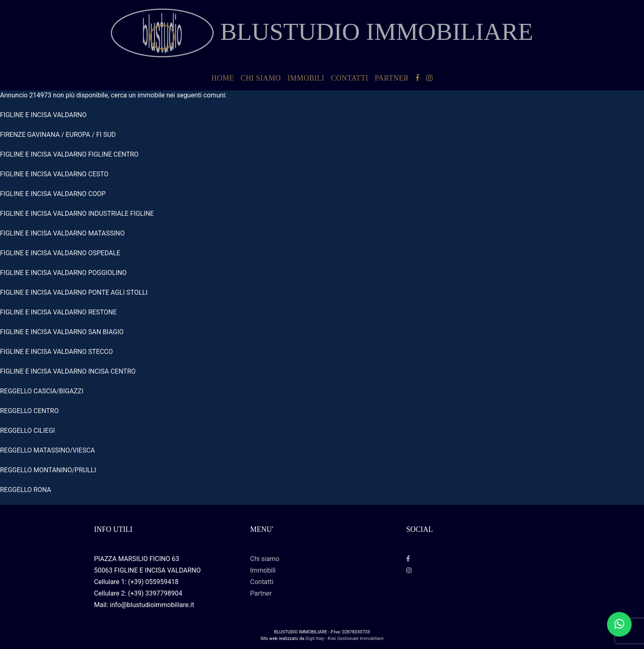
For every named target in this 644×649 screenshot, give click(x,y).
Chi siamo (261, 78)
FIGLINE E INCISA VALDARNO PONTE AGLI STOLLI (74, 292)
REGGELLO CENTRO (29, 411)
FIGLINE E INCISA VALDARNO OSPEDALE (60, 253)
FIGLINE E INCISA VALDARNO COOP (53, 194)
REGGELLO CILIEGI (28, 431)
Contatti (350, 78)
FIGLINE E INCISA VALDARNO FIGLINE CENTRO (69, 154)
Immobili (306, 78)
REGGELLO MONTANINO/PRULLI (48, 470)
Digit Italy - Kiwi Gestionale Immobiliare (345, 639)
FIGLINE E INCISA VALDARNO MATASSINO (62, 233)
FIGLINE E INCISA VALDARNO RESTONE (58, 312)
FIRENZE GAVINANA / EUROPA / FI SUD (58, 135)
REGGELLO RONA (25, 490)
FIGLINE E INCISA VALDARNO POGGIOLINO (63, 273)
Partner (392, 78)
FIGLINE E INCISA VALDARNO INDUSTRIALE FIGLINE (77, 214)
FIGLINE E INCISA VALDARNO (43, 115)
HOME (223, 78)
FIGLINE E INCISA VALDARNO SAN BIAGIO (62, 332)
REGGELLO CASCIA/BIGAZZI (42, 391)
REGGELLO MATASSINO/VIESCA (47, 450)
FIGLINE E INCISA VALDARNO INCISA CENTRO (68, 371)
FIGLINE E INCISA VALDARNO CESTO (54, 174)
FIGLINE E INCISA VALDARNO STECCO (56, 352)
